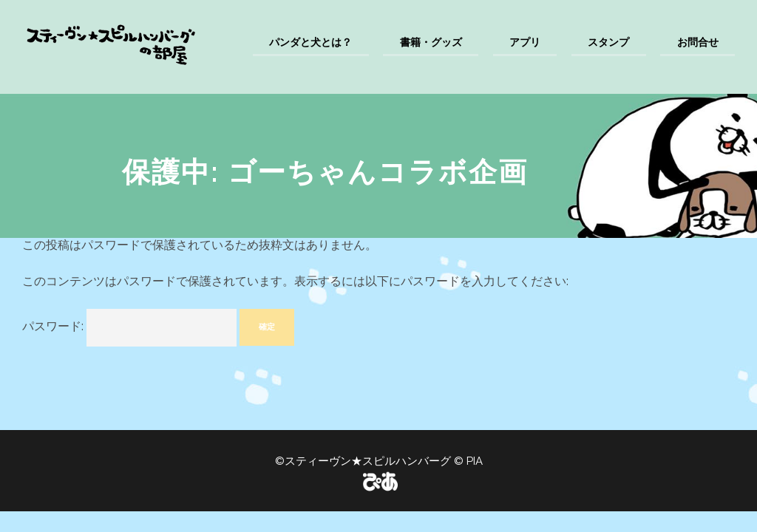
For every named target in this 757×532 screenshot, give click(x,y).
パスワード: (129, 328)
